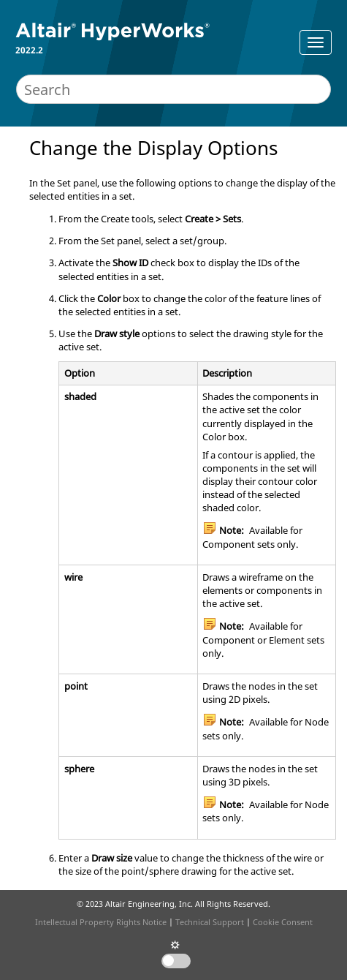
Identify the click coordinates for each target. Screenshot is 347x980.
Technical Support (210, 922)
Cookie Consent (283, 922)
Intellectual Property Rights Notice (101, 922)
